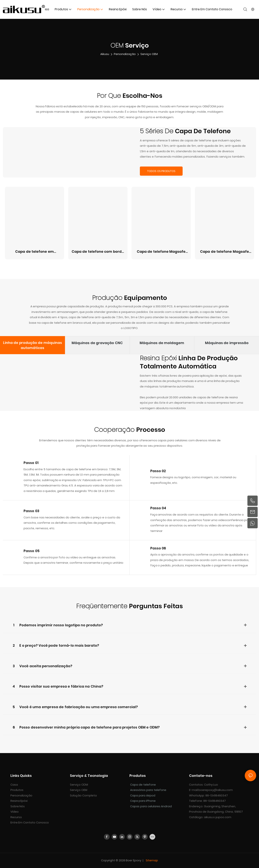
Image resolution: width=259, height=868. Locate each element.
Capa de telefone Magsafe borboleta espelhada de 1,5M (225, 252)
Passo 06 (158, 548)
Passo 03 (31, 511)
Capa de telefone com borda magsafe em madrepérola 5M (98, 252)
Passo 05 (32, 551)
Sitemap (151, 860)
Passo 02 (158, 471)
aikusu (105, 54)
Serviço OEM (149, 54)
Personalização (125, 54)
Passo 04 (158, 508)
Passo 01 (31, 463)
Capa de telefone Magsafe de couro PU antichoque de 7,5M (161, 252)
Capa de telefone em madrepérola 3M (34, 252)
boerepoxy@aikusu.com (216, 790)
